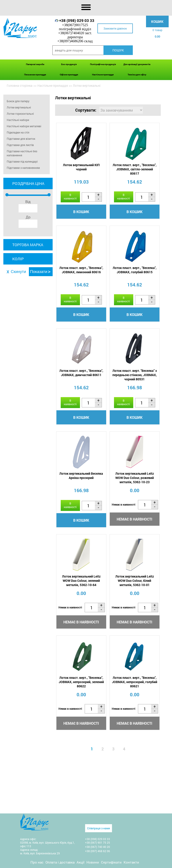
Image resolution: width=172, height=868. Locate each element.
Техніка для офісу (137, 75)
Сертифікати (111, 862)
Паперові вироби (35, 64)
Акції (81, 862)
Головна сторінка (20, 86)
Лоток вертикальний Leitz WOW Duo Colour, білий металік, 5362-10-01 (135, 581)
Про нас (37, 862)
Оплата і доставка (60, 862)
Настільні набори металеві (24, 126)
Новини (93, 862)
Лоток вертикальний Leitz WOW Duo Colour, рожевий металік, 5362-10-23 (135, 478)
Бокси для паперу (18, 101)
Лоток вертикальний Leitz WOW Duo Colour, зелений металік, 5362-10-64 (81, 581)
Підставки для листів (20, 145)
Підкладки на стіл (18, 132)
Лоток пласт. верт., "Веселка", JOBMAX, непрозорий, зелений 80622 (81, 682)
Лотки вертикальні (19, 107)
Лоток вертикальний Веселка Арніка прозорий (81, 476)
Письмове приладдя (35, 75)
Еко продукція (69, 64)
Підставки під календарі (22, 161)
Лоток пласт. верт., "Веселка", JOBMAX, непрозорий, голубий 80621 (135, 682)
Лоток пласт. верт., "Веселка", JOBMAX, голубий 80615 (135, 270)
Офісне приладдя (69, 75)
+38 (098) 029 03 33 (77, 20)
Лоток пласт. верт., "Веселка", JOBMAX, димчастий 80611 (81, 373)
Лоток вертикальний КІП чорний (81, 167)
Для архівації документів (137, 64)
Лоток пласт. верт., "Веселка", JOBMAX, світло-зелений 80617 (135, 169)
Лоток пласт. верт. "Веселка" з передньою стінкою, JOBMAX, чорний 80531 (135, 375)
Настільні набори (18, 120)
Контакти (131, 862)
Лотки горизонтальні (20, 114)
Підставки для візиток (21, 139)
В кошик (81, 212)
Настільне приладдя (103, 75)
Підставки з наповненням (23, 168)
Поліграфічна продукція (103, 64)
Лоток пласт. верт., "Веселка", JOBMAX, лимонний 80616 (81, 270)
